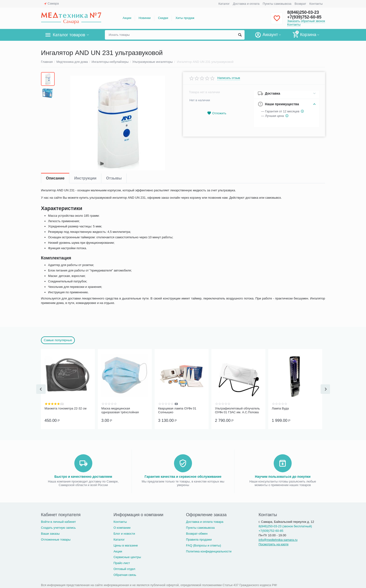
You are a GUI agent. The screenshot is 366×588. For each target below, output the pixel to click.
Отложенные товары (56, 539)
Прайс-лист (122, 563)
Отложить (217, 113)
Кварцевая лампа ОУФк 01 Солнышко (177, 410)
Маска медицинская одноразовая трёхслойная (120, 410)
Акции (127, 18)
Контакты (316, 4)
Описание (55, 178)
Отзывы (114, 178)
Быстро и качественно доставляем (83, 476)
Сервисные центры (127, 557)
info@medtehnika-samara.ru (278, 539)
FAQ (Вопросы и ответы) (204, 545)
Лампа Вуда (280, 408)
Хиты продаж (185, 18)
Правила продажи (199, 539)
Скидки (163, 18)
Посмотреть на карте (274, 544)
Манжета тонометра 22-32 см (65, 408)
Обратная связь (125, 574)
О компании (122, 527)
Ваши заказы (50, 533)
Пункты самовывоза (277, 4)
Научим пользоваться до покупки (283, 476)
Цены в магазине (126, 545)
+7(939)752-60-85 (304, 17)
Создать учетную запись (58, 527)
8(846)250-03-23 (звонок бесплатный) (285, 526)
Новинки (145, 18)
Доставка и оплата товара (205, 521)
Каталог (224, 4)
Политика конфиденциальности (209, 551)
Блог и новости (124, 533)
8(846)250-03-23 (303, 12)
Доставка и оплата (246, 4)
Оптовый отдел (124, 568)
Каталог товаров (69, 35)
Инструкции (85, 178)
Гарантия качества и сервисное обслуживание (183, 476)
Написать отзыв (229, 78)
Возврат (300, 4)
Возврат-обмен (197, 533)
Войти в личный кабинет (58, 521)
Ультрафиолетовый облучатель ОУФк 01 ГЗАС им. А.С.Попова (237, 410)
